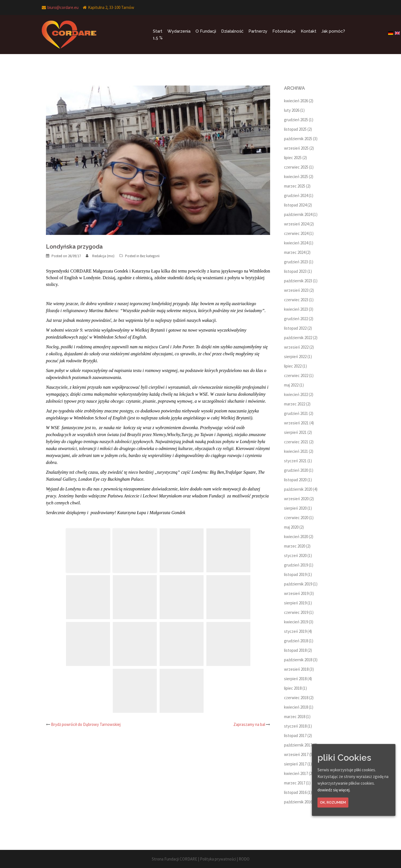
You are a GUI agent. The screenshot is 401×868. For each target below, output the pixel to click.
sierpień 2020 (295, 508)
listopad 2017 (295, 736)
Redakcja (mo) (103, 256)
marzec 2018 (295, 717)
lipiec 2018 (293, 688)
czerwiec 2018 (296, 698)
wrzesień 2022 (296, 347)
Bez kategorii (150, 256)
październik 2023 (298, 281)
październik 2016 (298, 802)
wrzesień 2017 (296, 754)
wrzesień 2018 (296, 669)
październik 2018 (298, 660)
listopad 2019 (295, 574)
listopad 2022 (295, 328)
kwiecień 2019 (296, 622)
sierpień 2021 (295, 432)
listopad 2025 (295, 129)
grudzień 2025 (296, 120)
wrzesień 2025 (296, 148)
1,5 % (158, 38)
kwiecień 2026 (296, 101)
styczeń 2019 (295, 631)
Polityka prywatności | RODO (225, 859)
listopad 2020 (295, 480)
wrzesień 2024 (296, 224)
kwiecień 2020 (296, 537)
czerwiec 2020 (296, 518)
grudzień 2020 (296, 470)
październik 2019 (298, 584)
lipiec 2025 (293, 158)
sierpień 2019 (295, 603)
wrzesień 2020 (296, 499)
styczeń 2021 (295, 461)
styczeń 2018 (295, 726)
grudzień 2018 (296, 641)
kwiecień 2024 (296, 243)
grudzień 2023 (296, 262)
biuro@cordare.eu (63, 7)
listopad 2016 (295, 792)
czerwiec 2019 (296, 612)
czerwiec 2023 (296, 300)
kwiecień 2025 (296, 177)
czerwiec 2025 (296, 167)
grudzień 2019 (296, 565)
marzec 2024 (295, 252)
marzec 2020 (295, 546)
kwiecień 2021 (296, 451)
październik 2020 (298, 489)
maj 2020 (291, 527)
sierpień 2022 (295, 357)
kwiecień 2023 (296, 309)
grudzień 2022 (296, 319)
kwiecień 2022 (296, 394)
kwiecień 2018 (296, 707)
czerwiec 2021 (296, 442)
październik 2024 (298, 214)
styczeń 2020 (295, 555)
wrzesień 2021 (296, 423)
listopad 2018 (295, 650)
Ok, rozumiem (333, 802)
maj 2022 (291, 385)
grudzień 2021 (296, 413)
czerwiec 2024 (296, 233)
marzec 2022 (295, 404)
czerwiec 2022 (296, 375)
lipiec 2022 (293, 366)
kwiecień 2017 (296, 773)
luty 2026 (292, 110)
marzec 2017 (295, 783)
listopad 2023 (295, 271)
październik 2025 (298, 139)
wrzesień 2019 (296, 593)
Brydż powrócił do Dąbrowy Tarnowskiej (86, 724)
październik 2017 (298, 745)
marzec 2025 (295, 186)
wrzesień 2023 (296, 290)
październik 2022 (298, 338)
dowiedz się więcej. (334, 790)
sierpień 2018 (295, 679)
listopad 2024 (295, 205)
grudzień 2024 (296, 195)
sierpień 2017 (295, 764)
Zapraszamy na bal (249, 724)
